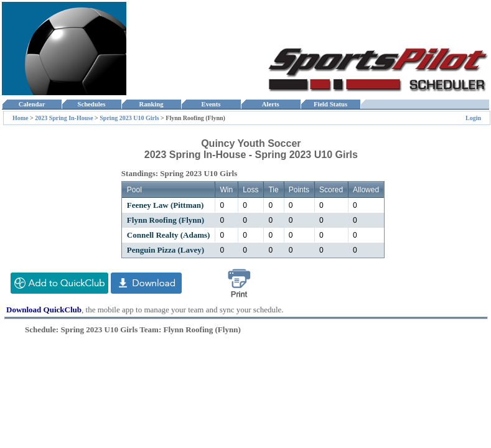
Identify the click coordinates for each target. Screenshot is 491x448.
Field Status (331, 104)
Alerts (271, 104)
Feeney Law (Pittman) (165, 205)
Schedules (91, 104)
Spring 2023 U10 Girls (129, 118)
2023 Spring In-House (64, 118)
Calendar (31, 104)
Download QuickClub (44, 310)
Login (473, 118)
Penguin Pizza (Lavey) (166, 250)
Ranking (151, 104)
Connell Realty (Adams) (169, 235)
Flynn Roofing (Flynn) (166, 220)
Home (21, 118)
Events (211, 104)
